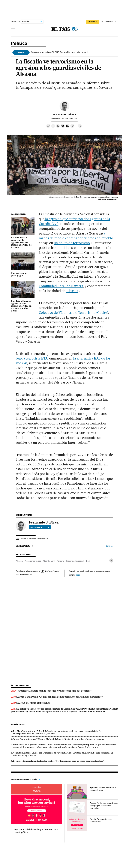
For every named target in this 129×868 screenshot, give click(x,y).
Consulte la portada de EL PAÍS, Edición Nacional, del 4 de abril (59, 52)
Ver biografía (40, 527)
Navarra (60, 561)
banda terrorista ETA (32, 358)
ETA (88, 561)
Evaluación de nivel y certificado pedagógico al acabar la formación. (104, 806)
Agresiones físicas (33, 561)
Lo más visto (18, 725)
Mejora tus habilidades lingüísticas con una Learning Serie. (36, 831)
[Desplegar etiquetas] (111, 560)
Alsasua (72, 291)
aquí (78, 575)
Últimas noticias (20, 685)
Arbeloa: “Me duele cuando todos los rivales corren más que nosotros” (55, 691)
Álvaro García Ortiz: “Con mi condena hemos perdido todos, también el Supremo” (60, 697)
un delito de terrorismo (72, 243)
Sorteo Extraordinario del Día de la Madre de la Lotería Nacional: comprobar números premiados (58, 739)
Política (19, 44)
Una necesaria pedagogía (19, 274)
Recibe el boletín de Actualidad (34, 539)
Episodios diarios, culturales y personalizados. (103, 789)
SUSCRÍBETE (93, 22)
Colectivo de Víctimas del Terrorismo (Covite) (73, 313)
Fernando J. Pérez (64, 114)
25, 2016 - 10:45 (68, 118)
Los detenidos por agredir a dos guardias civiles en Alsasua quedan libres (21, 306)
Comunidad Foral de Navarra (61, 286)
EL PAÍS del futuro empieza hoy (34, 703)
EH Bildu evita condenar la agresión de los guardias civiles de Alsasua (21, 243)
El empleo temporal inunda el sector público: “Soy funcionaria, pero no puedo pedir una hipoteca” (59, 761)
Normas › (109, 546)
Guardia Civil (49, 561)
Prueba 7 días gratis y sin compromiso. (101, 820)
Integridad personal (75, 561)
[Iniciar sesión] (109, 22)
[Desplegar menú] (13, 29)
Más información (24, 575)
